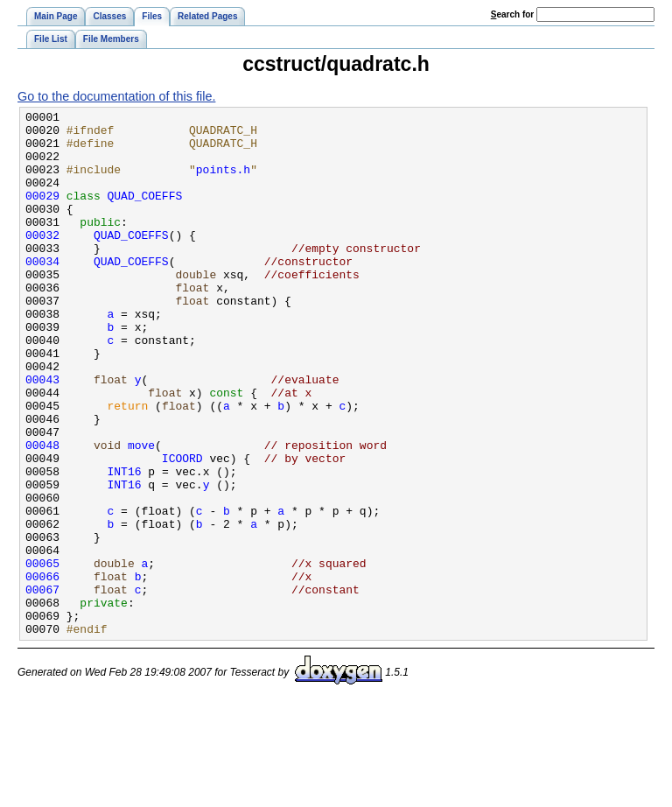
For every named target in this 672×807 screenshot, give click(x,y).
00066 (42, 670)
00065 (42, 655)
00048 (42, 513)
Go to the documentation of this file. (116, 96)
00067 (42, 686)
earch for (512, 14)
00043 (42, 434)
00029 (42, 214)
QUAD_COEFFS (145, 214)
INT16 (125, 544)
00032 (42, 261)
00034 (42, 292)
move (141, 513)
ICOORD (182, 529)
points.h (223, 182)
